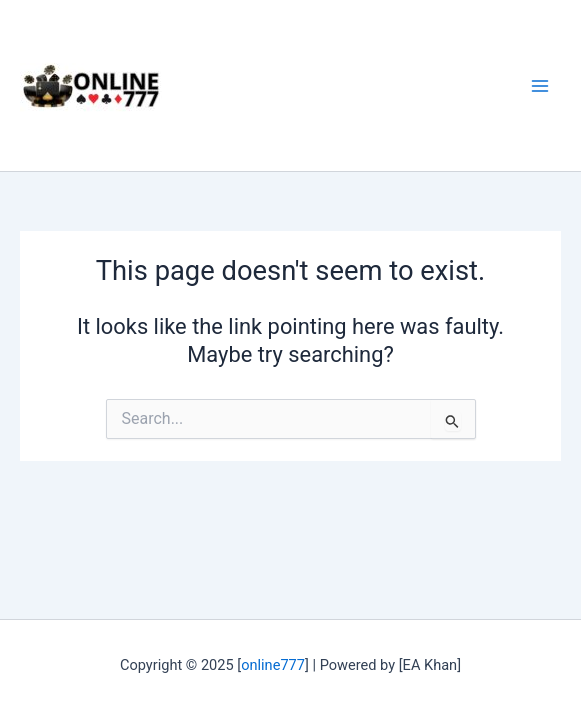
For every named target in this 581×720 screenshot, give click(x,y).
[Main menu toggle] (540, 86)
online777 (273, 665)
